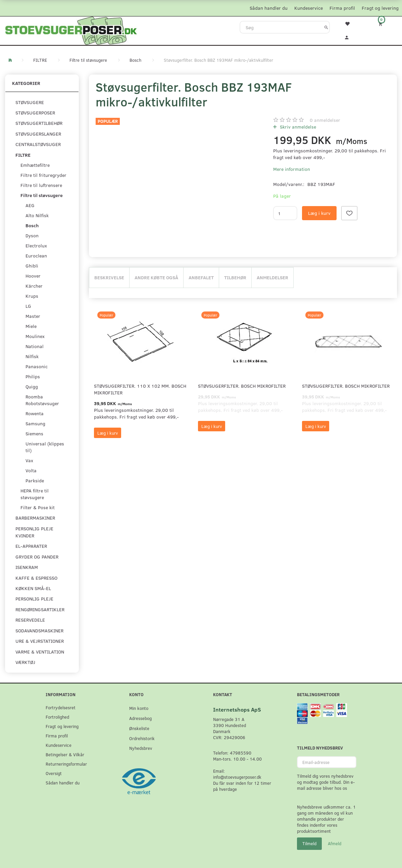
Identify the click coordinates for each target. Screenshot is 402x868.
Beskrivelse (109, 277)
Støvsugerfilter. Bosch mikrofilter (242, 386)
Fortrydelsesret (61, 707)
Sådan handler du (269, 8)
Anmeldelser (272, 277)
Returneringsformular (66, 764)
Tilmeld (309, 843)
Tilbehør (235, 277)
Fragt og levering (380, 8)
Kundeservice (309, 8)
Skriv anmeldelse (297, 127)
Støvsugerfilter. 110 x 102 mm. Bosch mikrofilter (140, 389)
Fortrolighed (57, 717)
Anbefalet (201, 277)
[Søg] (326, 27)
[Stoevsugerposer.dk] (71, 30)
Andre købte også (156, 277)
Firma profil (342, 8)
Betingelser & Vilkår (65, 754)
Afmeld (335, 843)
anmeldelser (325, 120)
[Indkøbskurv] (385, 24)
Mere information (292, 169)
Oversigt (54, 773)
